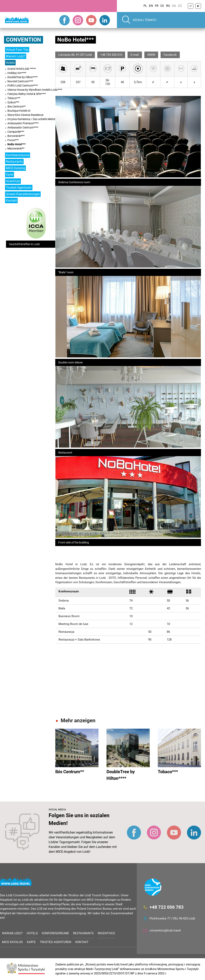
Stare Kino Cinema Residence (25, 115)
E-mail (135, 55)
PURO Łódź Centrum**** (23, 86)
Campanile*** (16, 132)
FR (157, 6)
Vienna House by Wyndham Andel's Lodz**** (35, 90)
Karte (10, 175)
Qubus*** (13, 102)
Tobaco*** (14, 98)
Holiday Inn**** (17, 73)
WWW (151, 55)
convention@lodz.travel (165, 930)
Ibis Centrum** (17, 106)
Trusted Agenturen (19, 188)
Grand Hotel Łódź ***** (22, 69)
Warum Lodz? (16, 56)
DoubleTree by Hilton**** (23, 77)
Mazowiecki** (16, 148)
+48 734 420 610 (111, 55)
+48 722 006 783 (167, 907)
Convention (24, 40)
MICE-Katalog (15, 168)
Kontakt (11, 200)
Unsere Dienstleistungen (23, 194)
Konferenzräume (18, 155)
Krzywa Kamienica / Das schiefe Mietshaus (34, 119)
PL (145, 6)
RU (168, 6)
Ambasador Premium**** (23, 123)
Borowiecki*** (16, 136)
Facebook (170, 55)
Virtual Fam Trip (17, 50)
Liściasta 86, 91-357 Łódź (75, 55)
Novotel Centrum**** (20, 81)
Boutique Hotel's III (19, 111)
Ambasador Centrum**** (23, 127)
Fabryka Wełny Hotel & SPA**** (27, 94)
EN (151, 6)
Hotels (10, 63)
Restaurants (14, 162)
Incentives (13, 181)
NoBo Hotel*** (17, 144)
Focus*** (13, 140)
